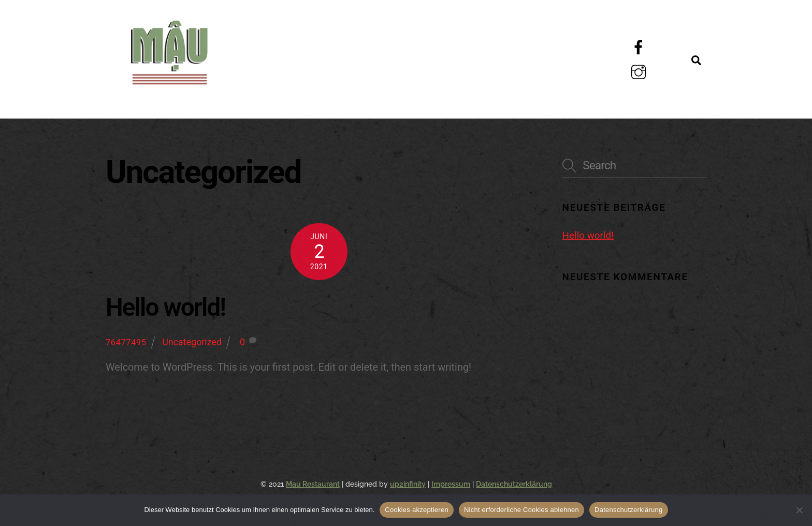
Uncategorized (192, 342)
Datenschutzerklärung (514, 484)
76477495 (126, 342)
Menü (260, 46)
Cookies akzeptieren (417, 510)
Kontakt (274, 93)
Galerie (484, 46)
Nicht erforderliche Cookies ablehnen (521, 510)
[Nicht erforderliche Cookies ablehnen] (799, 510)
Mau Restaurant (313, 484)
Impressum (451, 484)
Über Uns (367, 46)
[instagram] (640, 72)
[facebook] (640, 47)
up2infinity (408, 484)
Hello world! (165, 308)
